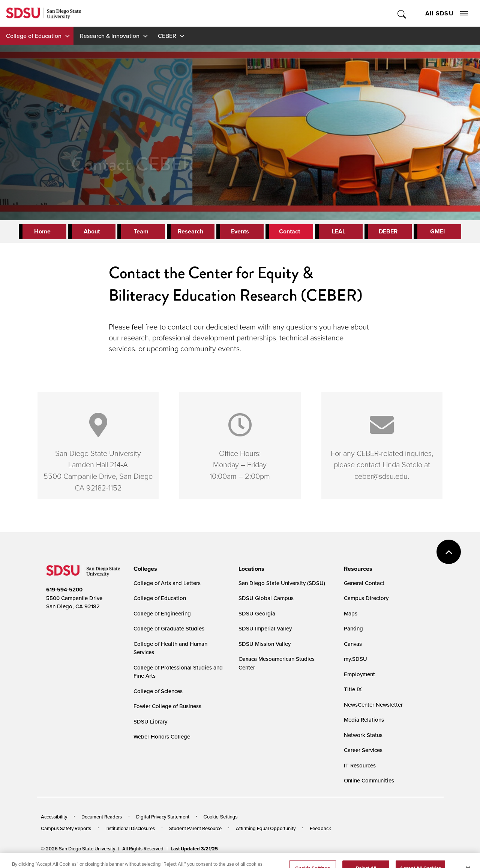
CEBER (167, 36)
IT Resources (360, 765)
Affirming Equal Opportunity (266, 828)
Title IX (353, 689)
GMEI (437, 231)
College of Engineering (162, 613)
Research (190, 231)
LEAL (339, 231)
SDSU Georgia (257, 613)
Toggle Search (402, 13)
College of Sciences (158, 691)
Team (141, 231)
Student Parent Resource (195, 828)
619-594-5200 (64, 590)
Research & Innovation (110, 36)
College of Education (34, 36)
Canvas (353, 644)
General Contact (364, 583)
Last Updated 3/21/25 (194, 849)
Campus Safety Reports (66, 828)
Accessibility (54, 817)
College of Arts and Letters (167, 583)
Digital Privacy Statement (163, 817)
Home (42, 231)
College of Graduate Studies (169, 628)
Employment (359, 674)
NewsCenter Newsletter (373, 705)
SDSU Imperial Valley (265, 628)
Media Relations (364, 720)
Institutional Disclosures (130, 828)
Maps (351, 613)
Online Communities (369, 780)
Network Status (363, 735)
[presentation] (144, 569)
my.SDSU (355, 659)
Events (240, 231)
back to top (449, 552)
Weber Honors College (162, 736)
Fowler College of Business (167, 706)
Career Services (363, 750)
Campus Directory (366, 598)
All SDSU (447, 13)
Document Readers (102, 817)
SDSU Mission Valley (265, 644)
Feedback (320, 828)
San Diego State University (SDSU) (282, 583)
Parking (353, 628)
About (92, 231)
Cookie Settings (221, 817)
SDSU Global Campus (266, 598)
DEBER (388, 231)
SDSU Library (150, 721)
